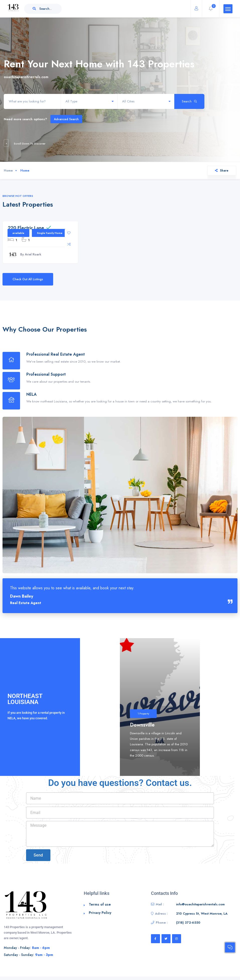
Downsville (142, 725)
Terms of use (100, 904)
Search (189, 101)
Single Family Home (50, 233)
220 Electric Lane (26, 228)
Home (8, 170)
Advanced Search (66, 119)
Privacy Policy (100, 913)
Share (222, 170)
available (18, 233)
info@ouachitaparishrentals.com (200, 904)
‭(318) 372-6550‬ (188, 923)
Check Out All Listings (28, 279)
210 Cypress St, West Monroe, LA (202, 914)
